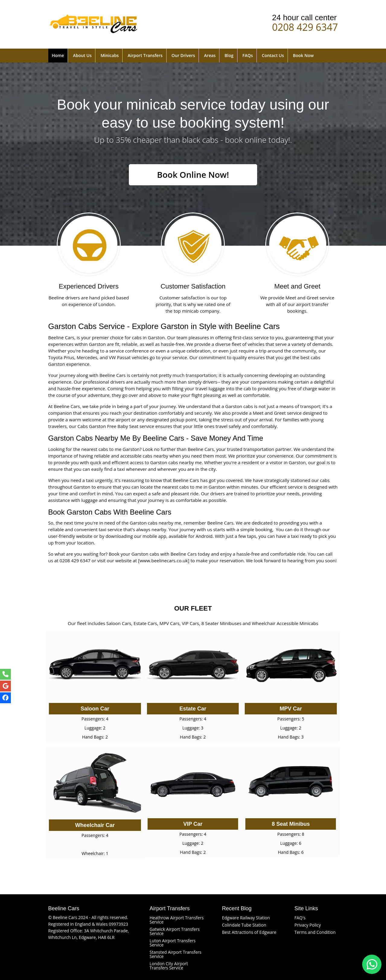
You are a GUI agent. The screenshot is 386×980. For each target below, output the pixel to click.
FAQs (248, 55)
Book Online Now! (193, 175)
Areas (210, 55)
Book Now (303, 55)
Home (58, 55)
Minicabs (110, 55)
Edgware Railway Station (246, 918)
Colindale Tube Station (244, 925)
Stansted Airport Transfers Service (176, 954)
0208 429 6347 (305, 26)
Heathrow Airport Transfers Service (177, 920)
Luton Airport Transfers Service (173, 943)
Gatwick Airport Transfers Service (175, 931)
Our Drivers (183, 55)
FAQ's (300, 918)
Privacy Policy (308, 925)
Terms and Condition (315, 932)
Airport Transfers (145, 55)
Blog (229, 55)
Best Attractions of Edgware (249, 932)
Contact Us (273, 55)
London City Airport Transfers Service (169, 966)
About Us (82, 55)
